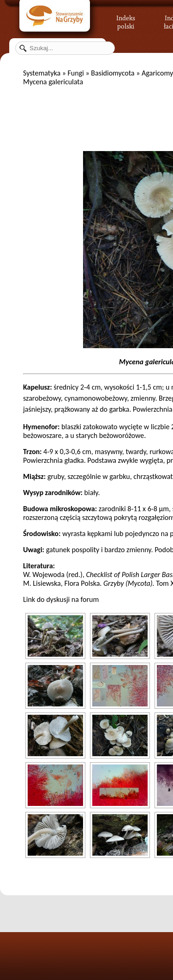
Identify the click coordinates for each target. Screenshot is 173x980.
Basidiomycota (113, 73)
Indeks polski (126, 21)
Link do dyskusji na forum (61, 599)
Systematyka (42, 73)
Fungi (75, 73)
